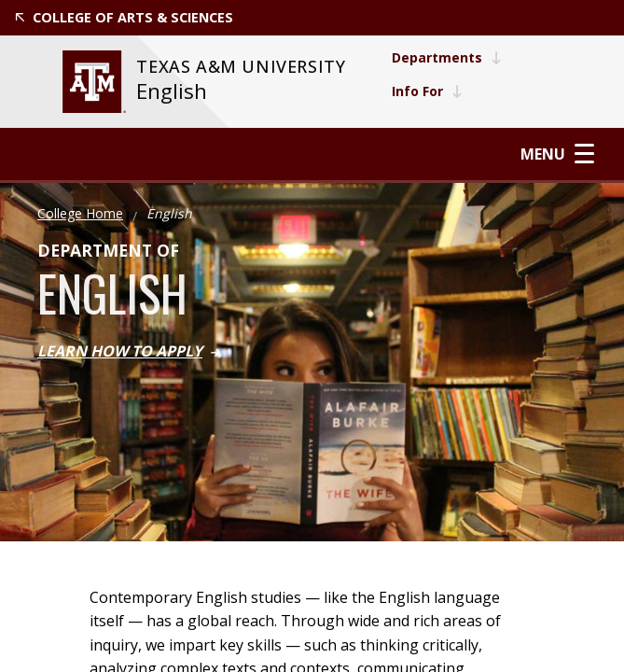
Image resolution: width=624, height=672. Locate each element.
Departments (447, 57)
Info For (427, 91)
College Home (80, 213)
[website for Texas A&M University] (94, 82)
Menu (557, 154)
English (172, 91)
